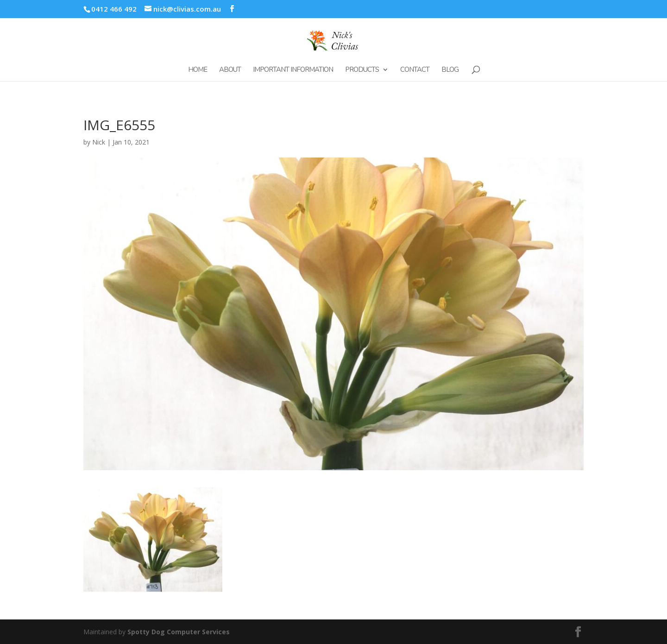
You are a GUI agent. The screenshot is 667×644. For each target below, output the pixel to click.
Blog (450, 70)
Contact (415, 70)
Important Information (293, 70)
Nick (99, 142)
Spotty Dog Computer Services (179, 632)
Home (198, 70)
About (230, 70)
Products (362, 70)
